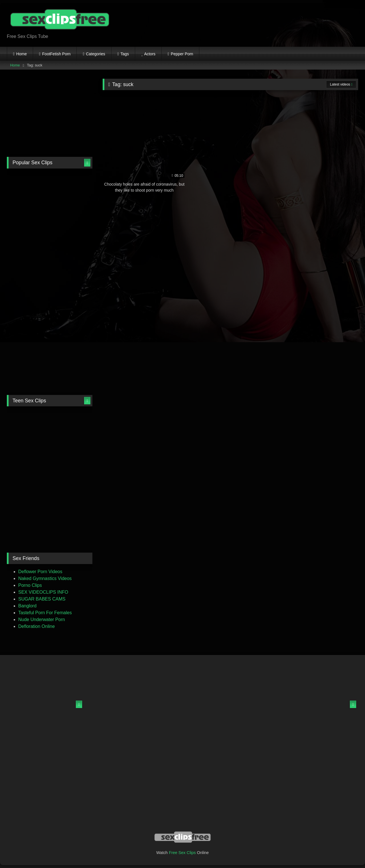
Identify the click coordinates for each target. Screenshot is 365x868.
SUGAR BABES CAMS (42, 599)
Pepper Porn (182, 54)
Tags (125, 54)
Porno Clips (30, 585)
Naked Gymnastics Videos (45, 578)
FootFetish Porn (56, 54)
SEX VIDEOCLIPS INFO (43, 592)
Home (22, 54)
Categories (96, 54)
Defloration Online (36, 626)
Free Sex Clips (182, 853)
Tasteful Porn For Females (45, 613)
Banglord (27, 606)
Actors (150, 54)
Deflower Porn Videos (40, 572)
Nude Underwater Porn (42, 619)
